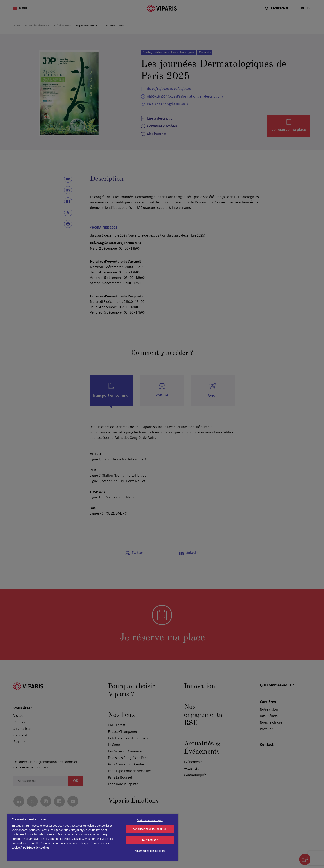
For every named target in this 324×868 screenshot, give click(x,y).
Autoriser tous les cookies (150, 829)
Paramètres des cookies (150, 851)
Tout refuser (150, 840)
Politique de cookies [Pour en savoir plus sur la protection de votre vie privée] (36, 848)
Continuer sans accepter (150, 820)
